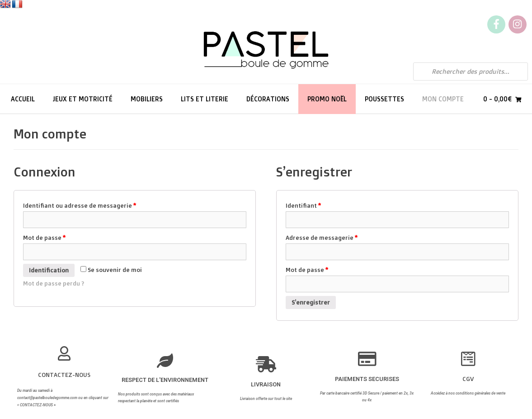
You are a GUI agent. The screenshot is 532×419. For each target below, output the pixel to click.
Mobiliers (147, 99)
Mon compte (443, 99)
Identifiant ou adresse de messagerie (80, 205)
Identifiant (303, 205)
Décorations (268, 99)
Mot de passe (44, 238)
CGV (468, 379)
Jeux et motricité (83, 99)
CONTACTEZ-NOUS (64, 375)
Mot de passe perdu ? (54, 283)
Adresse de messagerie (322, 238)
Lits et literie (205, 99)
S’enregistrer (311, 302)
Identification (49, 270)
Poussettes (384, 99)
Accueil (23, 99)
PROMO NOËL (327, 99)
